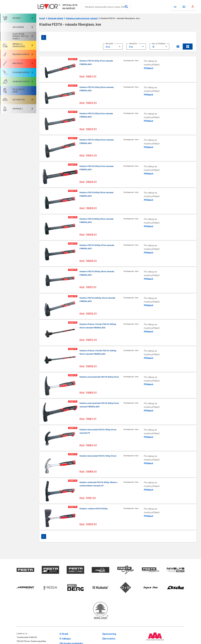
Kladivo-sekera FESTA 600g (93, 508)
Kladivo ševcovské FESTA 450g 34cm (98, 456)
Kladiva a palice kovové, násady (82, 18)
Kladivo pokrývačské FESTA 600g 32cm (99, 377)
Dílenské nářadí (56, 18)
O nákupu (65, 638)
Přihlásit (149, 68)
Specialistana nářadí (71, 7)
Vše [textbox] (131, 47)
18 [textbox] (153, 47)
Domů (42, 18)
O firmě (64, 634)
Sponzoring (109, 634)
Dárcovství (109, 638)
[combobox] (113, 47)
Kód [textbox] (108, 47)
